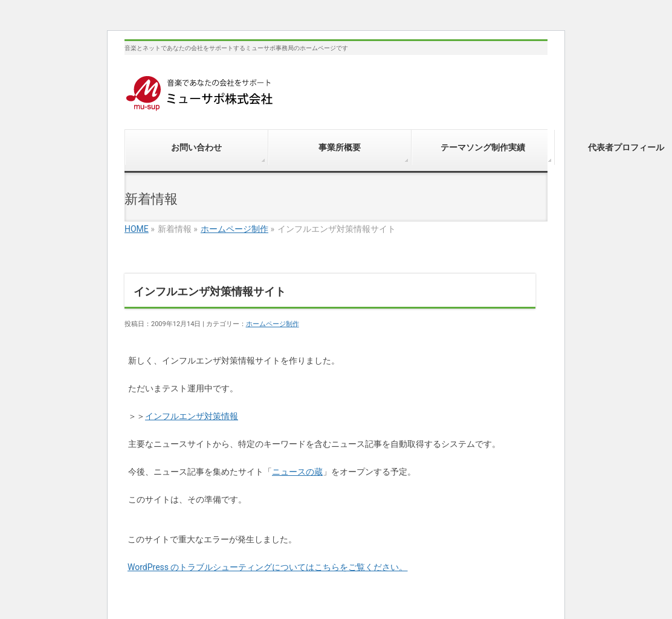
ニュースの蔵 (297, 472)
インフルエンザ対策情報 (192, 416)
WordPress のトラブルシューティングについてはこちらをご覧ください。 (268, 567)
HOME (137, 229)
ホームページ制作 (234, 229)
